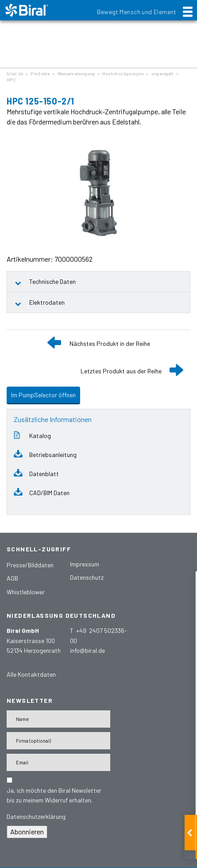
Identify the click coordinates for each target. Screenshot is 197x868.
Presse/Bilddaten (30, 565)
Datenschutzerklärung (36, 816)
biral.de (15, 74)
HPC (11, 80)
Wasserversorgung (76, 74)
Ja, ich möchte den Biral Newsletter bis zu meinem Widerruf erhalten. (54, 795)
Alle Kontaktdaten (31, 674)
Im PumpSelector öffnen (43, 395)
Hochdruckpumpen (123, 74)
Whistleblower (26, 592)
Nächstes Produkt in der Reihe (110, 343)
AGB (12, 578)
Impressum (85, 564)
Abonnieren (27, 831)
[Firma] (58, 741)
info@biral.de (87, 650)
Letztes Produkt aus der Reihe (121, 371)
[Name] (58, 719)
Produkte (40, 74)
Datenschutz (87, 577)
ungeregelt (163, 74)
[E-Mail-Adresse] (58, 762)
